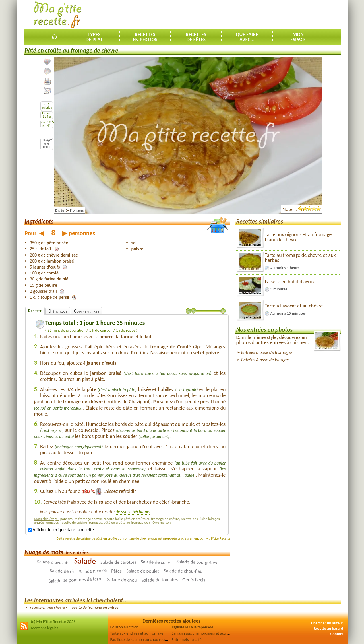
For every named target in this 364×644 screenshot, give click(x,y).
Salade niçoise (93, 571)
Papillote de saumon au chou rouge (140, 639)
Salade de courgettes (197, 562)
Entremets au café (187, 639)
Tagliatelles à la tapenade (193, 627)
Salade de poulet (143, 571)
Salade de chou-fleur (184, 571)
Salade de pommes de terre (76, 580)
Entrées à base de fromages (267, 352)
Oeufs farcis (194, 580)
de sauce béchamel (133, 512)
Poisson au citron (125, 627)
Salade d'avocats (53, 562)
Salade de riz (62, 571)
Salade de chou (122, 580)
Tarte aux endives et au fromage (137, 633)
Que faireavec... (247, 37)
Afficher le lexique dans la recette (61, 530)
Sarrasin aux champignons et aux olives (204, 633)
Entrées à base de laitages (265, 360)
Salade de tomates (160, 580)
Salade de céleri (156, 562)
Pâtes (116, 571)
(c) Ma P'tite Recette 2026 (53, 622)
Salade (85, 561)
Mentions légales (45, 628)
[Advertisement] (237, 15)
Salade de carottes (118, 562)
